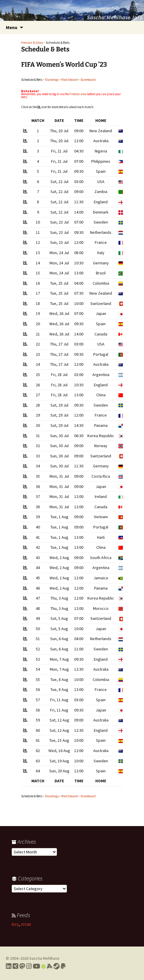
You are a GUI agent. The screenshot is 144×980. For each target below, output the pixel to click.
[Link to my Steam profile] (56, 966)
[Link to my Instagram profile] (29, 966)
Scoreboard (88, 80)
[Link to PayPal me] (63, 966)
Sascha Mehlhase (44, 958)
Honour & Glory (32, 42)
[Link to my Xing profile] (15, 966)
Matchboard (70, 80)
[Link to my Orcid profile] (43, 966)
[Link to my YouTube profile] (37, 966)
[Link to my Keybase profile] (49, 966)
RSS (15, 924)
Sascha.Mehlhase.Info (115, 17)
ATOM (26, 924)
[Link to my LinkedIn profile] (9, 966)
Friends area (78, 94)
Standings (52, 80)
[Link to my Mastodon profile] (22, 966)
